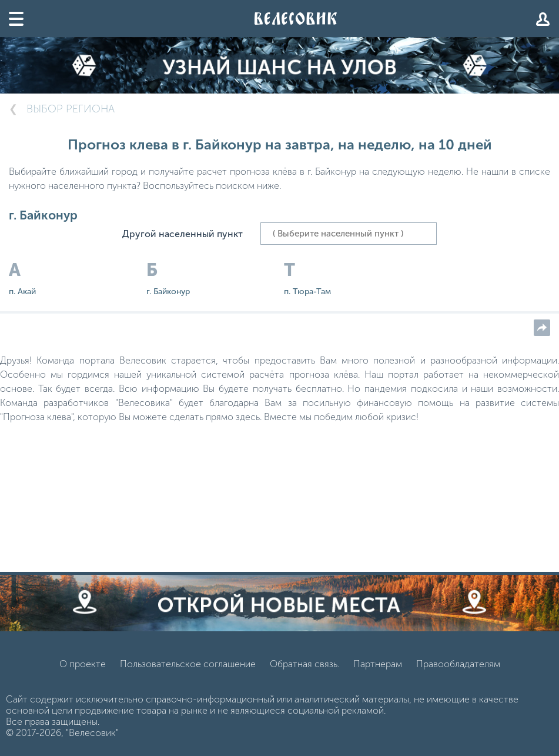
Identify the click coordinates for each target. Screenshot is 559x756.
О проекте (83, 664)
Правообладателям (458, 664)
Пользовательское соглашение (188, 664)
